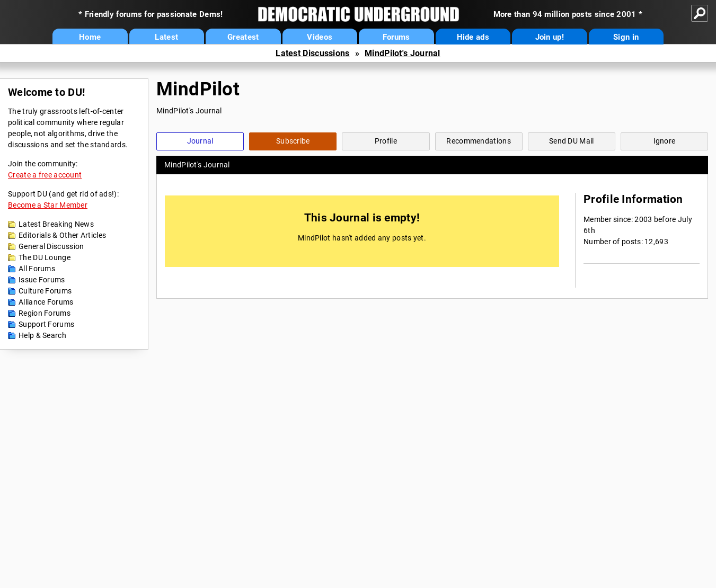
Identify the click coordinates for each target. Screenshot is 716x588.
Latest (166, 37)
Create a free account (45, 175)
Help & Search (42, 335)
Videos (320, 37)
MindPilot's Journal (403, 53)
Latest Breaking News (56, 224)
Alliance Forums (46, 302)
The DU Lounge (45, 257)
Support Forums (46, 324)
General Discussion (51, 246)
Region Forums (45, 313)
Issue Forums (42, 280)
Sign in (626, 37)
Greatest (243, 37)
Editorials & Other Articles (62, 235)
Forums (396, 37)
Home (90, 37)
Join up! (550, 37)
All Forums (37, 269)
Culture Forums (45, 291)
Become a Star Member (48, 205)
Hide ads (473, 37)
